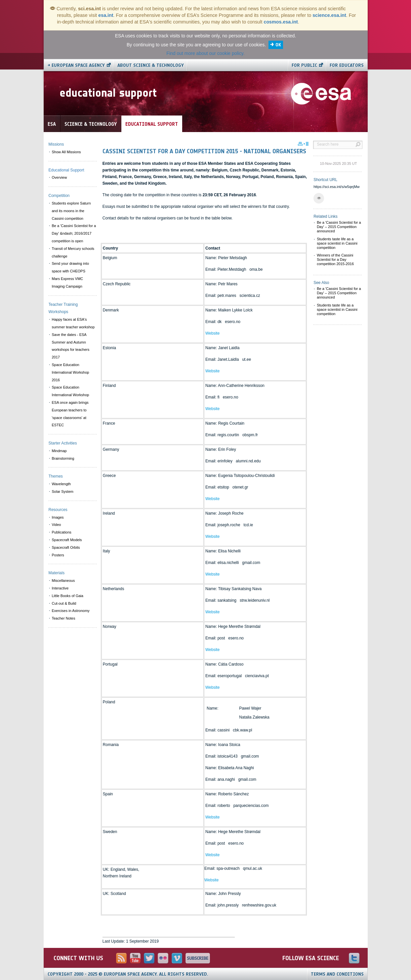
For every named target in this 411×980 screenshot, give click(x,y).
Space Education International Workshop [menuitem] (71, 391)
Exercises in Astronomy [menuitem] (71, 611)
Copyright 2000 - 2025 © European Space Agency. (128, 974)
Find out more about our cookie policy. (205, 53)
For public (304, 65)
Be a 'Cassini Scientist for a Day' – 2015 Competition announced (339, 227)
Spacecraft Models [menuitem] (67, 540)
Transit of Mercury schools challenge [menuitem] (73, 252)
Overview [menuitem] (60, 177)
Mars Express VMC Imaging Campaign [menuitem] (68, 282)
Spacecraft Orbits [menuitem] (66, 547)
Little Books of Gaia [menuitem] (68, 596)
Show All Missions (66, 152)
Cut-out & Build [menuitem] (64, 603)
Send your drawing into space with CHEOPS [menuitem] (71, 267)
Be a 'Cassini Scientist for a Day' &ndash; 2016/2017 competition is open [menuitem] (74, 233)
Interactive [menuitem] (60, 588)
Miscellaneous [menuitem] (63, 581)
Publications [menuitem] (62, 532)
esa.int (106, 15)
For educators (347, 65)
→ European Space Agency (76, 65)
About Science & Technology (151, 65)
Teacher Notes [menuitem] (64, 618)
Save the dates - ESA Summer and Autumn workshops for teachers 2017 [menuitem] (71, 346)
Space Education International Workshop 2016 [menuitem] (71, 372)
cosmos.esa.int (281, 22)
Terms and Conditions (337, 974)
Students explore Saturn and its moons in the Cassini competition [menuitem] (71, 211)
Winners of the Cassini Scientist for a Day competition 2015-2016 (335, 259)
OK (278, 45)
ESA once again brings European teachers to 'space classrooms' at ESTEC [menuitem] (70, 414)
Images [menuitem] (58, 517)
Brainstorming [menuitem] (63, 458)
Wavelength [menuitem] (62, 484)
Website (212, 333)
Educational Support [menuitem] (66, 170)
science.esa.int (329, 15)
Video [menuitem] (57, 525)
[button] (319, 198)
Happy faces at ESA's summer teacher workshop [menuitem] (73, 323)
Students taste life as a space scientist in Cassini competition (337, 243)
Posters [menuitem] (58, 555)
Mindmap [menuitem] (59, 451)
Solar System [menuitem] (63, 491)
